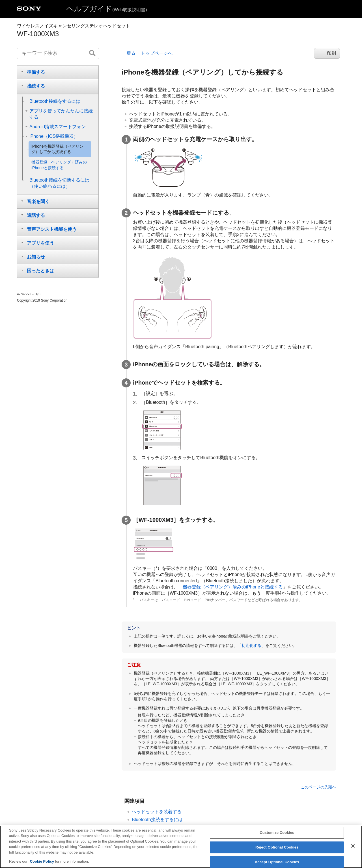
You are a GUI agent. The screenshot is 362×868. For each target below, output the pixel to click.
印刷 (331, 53)
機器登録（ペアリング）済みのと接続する (233, 587)
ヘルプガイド (107, 9)
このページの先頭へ (318, 787)
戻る (131, 53)
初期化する (251, 645)
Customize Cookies (277, 835)
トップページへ (157, 53)
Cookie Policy (43, 863)
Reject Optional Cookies (277, 849)
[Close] (353, 848)
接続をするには (157, 820)
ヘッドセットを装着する (157, 812)
